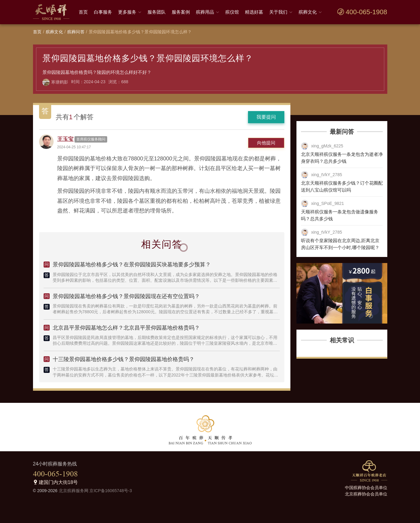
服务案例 (181, 12)
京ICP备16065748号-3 (111, 491)
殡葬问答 (76, 32)
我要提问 (266, 117)
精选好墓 (254, 12)
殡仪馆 (232, 12)
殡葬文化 (308, 12)
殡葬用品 (205, 12)
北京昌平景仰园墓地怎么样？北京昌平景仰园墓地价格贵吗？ (126, 328)
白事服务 (103, 12)
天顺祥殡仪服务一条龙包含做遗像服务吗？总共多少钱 (340, 215)
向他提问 (266, 143)
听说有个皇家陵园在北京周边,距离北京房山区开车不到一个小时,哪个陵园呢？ (340, 244)
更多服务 (127, 12)
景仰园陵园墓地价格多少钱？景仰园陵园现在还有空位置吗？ (126, 296)
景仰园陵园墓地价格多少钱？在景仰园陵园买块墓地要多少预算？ (132, 265)
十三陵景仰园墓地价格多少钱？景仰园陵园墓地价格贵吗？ (124, 359)
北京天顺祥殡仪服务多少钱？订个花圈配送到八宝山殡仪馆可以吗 (342, 186)
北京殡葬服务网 (74, 491)
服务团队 (157, 12)
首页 (83, 12)
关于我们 (278, 12)
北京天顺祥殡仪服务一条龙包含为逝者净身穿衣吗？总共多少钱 (342, 158)
